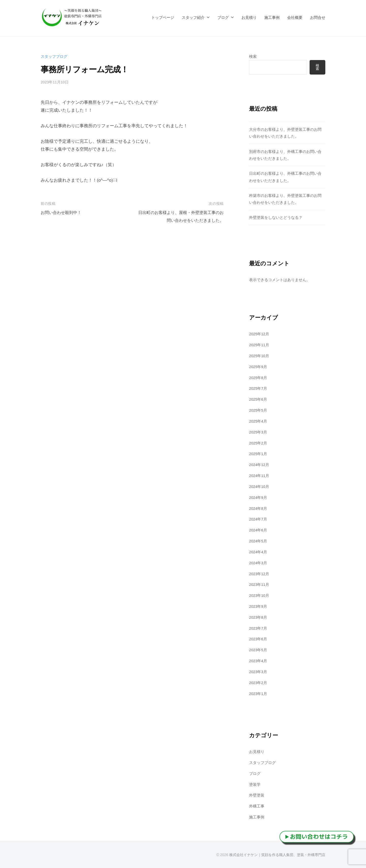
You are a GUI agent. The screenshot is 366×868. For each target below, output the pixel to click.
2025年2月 (258, 443)
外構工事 (257, 806)
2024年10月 (259, 487)
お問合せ (318, 17)
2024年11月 (259, 476)
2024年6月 (258, 530)
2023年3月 (258, 672)
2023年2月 (258, 683)
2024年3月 (258, 563)
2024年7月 (258, 519)
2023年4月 (258, 661)
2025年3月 (258, 432)
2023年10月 (259, 596)
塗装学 (255, 784)
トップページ (163, 17)
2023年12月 (259, 574)
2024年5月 (258, 541)
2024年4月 (258, 552)
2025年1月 (258, 454)
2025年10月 (259, 356)
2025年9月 (258, 367)
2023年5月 (258, 650)
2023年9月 (258, 607)
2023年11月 (259, 585)
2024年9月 (258, 497)
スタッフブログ (54, 56)
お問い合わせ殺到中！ (62, 213)
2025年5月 (258, 410)
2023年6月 (258, 639)
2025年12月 (259, 334)
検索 (253, 56)
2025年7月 (258, 389)
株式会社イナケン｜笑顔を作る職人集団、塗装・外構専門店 (277, 855)
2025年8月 (258, 378)
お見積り (249, 17)
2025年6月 (258, 400)
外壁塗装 (257, 795)
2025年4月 (258, 421)
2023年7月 (258, 628)
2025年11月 (259, 345)
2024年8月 (258, 508)
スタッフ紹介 (193, 17)
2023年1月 (258, 694)
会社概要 (295, 17)
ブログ (223, 17)
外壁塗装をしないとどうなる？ (276, 218)
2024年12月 (259, 465)
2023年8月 (258, 618)
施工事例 (272, 17)
